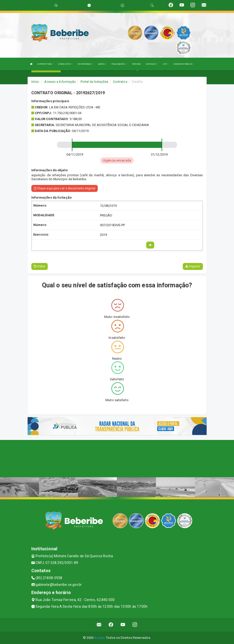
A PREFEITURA (45, 64)
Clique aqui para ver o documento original (65, 188)
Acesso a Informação (60, 82)
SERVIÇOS (152, 64)
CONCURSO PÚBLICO (183, 64)
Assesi (99, 638)
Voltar (40, 266)
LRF (165, 64)
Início (35, 82)
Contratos (120, 82)
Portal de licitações (94, 82)
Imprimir (193, 266)
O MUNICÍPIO (65, 64)
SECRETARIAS (85, 64)
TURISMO (136, 64)
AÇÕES (102, 64)
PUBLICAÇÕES (119, 64)
